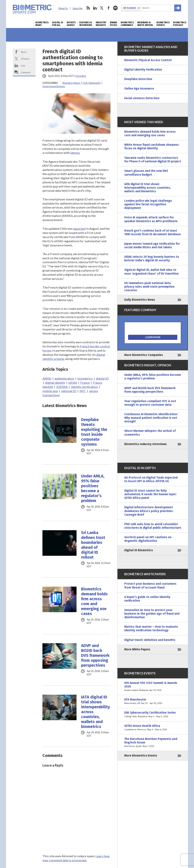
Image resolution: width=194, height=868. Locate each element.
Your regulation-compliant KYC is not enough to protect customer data (150, 403)
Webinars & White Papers (145, 24)
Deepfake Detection (138, 79)
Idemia (75, 153)
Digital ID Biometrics (139, 550)
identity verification (84, 387)
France (85, 383)
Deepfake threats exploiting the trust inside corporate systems (94, 432)
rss (88, 8)
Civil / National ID (92, 83)
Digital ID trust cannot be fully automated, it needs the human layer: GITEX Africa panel (150, 494)
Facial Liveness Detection (142, 98)
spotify (115, 8)
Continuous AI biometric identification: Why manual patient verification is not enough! (151, 418)
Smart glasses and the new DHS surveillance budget (146, 173)
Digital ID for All (58, 24)
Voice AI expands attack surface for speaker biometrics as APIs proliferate (151, 219)
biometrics (85, 378)
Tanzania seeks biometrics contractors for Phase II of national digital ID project (153, 160)
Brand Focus (113, 24)
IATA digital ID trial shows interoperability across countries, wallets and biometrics (95, 712)
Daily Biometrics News (140, 300)
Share (24, 52)
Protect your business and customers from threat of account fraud (150, 586)
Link (23, 65)
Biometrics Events (163, 24)
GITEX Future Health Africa (153, 728)
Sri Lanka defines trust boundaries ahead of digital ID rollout (93, 545)
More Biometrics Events (141, 756)
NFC (83, 391)
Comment (26, 72)
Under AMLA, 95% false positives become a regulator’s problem (93, 488)
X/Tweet (25, 59)
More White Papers (137, 649)
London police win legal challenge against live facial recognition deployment (148, 204)
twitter (102, 8)
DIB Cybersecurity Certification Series (153, 715)
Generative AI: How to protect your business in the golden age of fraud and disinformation (152, 614)
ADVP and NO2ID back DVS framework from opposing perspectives (95, 655)
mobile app (50, 391)
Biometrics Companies (127, 24)
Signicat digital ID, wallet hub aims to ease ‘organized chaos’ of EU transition (151, 272)
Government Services (54, 86)
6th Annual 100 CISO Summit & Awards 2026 (153, 687)
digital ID (102, 378)
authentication (64, 378)
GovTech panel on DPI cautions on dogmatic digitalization (148, 539)
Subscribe (77, 8)
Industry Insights (101, 24)
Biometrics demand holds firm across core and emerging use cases (94, 601)
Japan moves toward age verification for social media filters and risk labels (152, 246)
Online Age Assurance (139, 89)
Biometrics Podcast (180, 24)
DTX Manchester (153, 701)
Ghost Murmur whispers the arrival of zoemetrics (150, 433)
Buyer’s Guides (71, 24)
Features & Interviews (86, 24)
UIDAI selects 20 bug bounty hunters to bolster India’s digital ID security (152, 259)
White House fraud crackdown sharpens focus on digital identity (151, 147)
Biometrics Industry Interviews (145, 444)
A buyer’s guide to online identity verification (147, 599)
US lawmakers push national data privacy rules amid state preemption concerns (149, 287)
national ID (69, 391)
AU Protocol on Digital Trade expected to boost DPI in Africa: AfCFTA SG (151, 479)
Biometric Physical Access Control (148, 60)
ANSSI (47, 378)
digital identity (55, 383)
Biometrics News (42, 24)
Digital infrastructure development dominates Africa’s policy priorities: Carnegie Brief (149, 511)
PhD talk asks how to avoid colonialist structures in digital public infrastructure (153, 526)
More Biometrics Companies (144, 355)
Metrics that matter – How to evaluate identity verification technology (151, 629)
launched (79, 228)
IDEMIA (62, 387)
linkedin (95, 8)
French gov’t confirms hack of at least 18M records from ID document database (153, 232)
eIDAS (73, 383)
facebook (109, 8)
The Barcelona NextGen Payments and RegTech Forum (153, 743)
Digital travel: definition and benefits (150, 640)
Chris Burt (81, 76)
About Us (63, 8)
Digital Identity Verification (143, 70)
